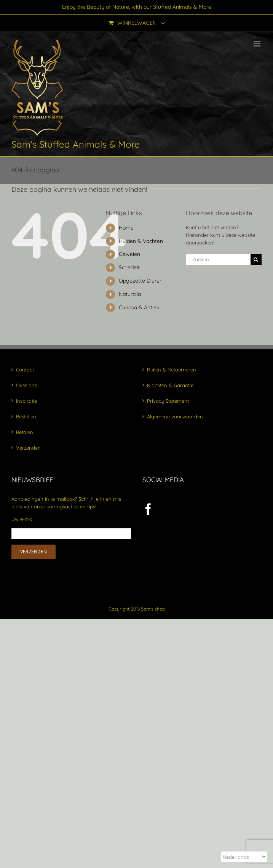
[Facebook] (148, 509)
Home (126, 228)
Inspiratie (26, 401)
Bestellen (26, 416)
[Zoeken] (256, 260)
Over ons (26, 385)
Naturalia (130, 294)
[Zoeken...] (218, 260)
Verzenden (28, 448)
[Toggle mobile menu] (258, 44)
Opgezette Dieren (141, 281)
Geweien (129, 254)
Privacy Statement (168, 401)
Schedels (130, 267)
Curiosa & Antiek (139, 307)
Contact (25, 370)
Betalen (25, 432)
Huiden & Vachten (141, 241)
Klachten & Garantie (170, 385)
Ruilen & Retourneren (172, 370)
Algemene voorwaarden (175, 416)
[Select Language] (244, 857)
